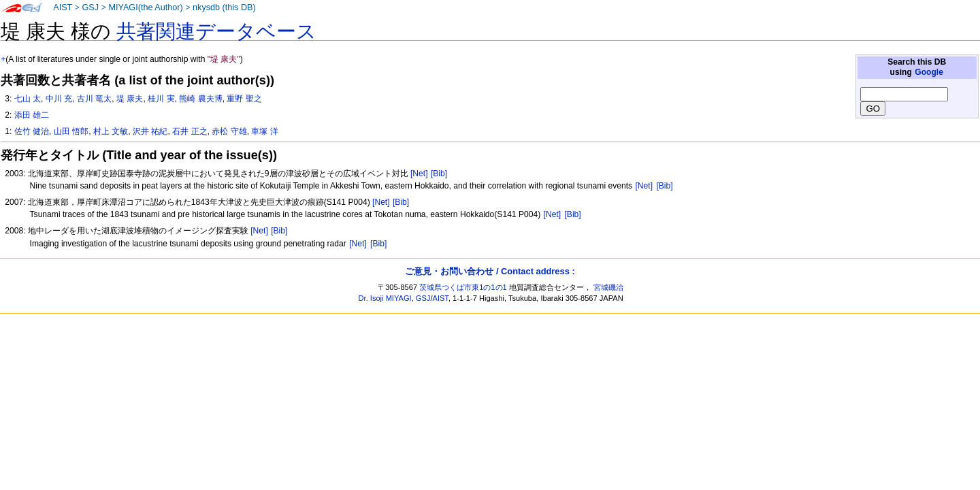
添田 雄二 (32, 115)
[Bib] (439, 174)
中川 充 (59, 99)
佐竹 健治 (32, 131)
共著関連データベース (216, 31)
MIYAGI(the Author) (145, 7)
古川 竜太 (94, 99)
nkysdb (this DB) (224, 7)
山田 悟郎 (71, 131)
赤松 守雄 (229, 131)
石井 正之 (190, 131)
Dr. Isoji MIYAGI (385, 298)
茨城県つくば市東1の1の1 (463, 287)
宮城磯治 (608, 287)
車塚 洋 (264, 131)
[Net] (419, 174)
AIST (63, 7)
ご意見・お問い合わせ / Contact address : (490, 271)
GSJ (90, 7)
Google (929, 72)
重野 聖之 (244, 99)
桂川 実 (161, 99)
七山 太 (28, 99)
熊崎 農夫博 (200, 99)
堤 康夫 (130, 99)
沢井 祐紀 (150, 131)
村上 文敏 (111, 131)
